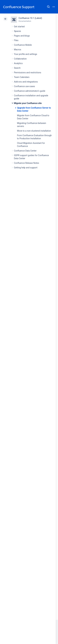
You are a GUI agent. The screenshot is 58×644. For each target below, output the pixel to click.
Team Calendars (22, 77)
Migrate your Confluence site (28, 103)
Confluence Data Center (25, 151)
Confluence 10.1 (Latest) (30, 18)
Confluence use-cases (24, 86)
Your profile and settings (26, 54)
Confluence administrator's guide (30, 91)
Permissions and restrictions (28, 73)
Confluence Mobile (23, 45)
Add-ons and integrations (26, 82)
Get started (19, 27)
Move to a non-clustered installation (34, 131)
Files (16, 40)
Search (48, 7)
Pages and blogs (22, 36)
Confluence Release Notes (26, 163)
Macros (18, 50)
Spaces (17, 31)
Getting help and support (26, 168)
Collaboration (20, 59)
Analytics (18, 63)
